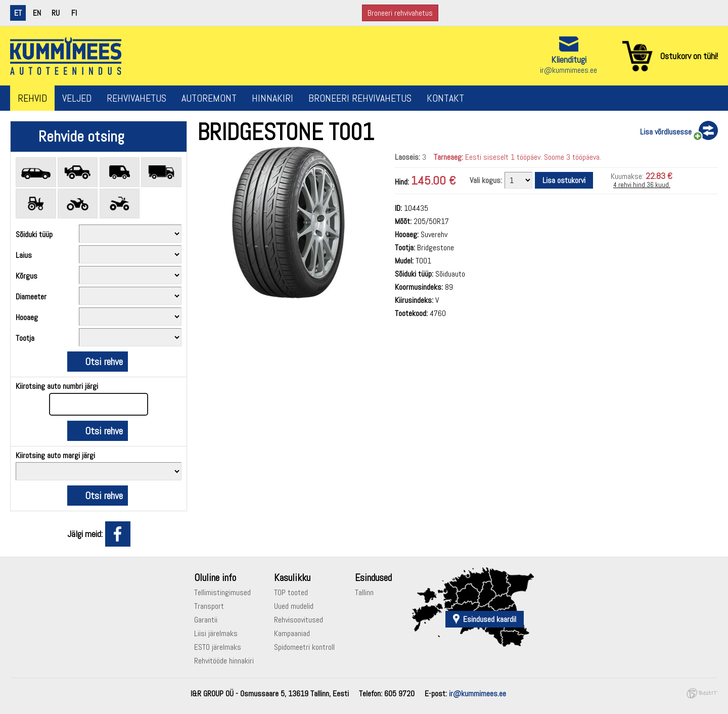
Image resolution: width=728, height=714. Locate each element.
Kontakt (445, 98)
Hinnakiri (272, 98)
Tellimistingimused (222, 592)
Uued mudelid (294, 606)
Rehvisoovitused (299, 620)
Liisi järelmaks (216, 633)
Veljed (77, 98)
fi (74, 13)
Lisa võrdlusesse (666, 132)
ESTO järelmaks (218, 647)
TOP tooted (291, 592)
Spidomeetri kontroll (304, 647)
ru (56, 13)
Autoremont (209, 98)
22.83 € (659, 176)
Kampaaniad (292, 633)
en (37, 13)
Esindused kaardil (490, 619)
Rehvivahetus (136, 98)
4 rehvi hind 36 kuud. (642, 185)
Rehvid (32, 98)
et (18, 13)
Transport (209, 606)
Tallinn (364, 592)
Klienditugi (569, 59)
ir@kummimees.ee (568, 70)
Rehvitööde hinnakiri (224, 661)
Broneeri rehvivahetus (400, 13)
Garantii (206, 620)
